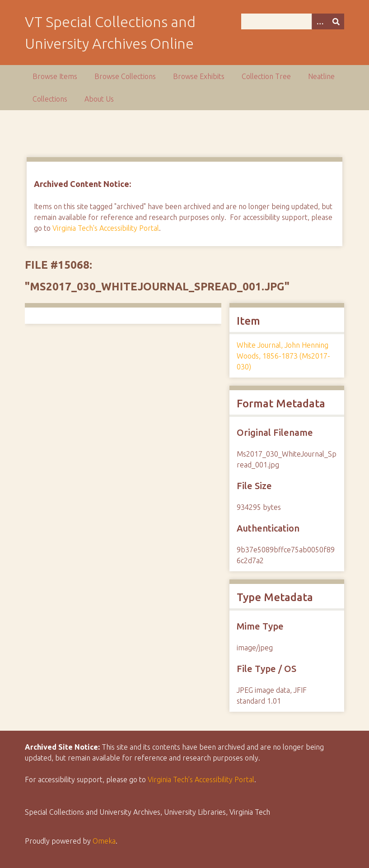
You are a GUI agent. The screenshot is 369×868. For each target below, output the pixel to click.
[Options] (320, 21)
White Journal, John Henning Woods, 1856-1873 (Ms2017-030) (283, 356)
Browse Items (55, 76)
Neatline (321, 76)
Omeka (104, 841)
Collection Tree (266, 76)
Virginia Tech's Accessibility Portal (106, 228)
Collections (50, 99)
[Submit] (336, 21)
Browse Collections (125, 76)
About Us (99, 99)
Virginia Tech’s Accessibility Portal (201, 779)
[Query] (292, 21)
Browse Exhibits (199, 76)
